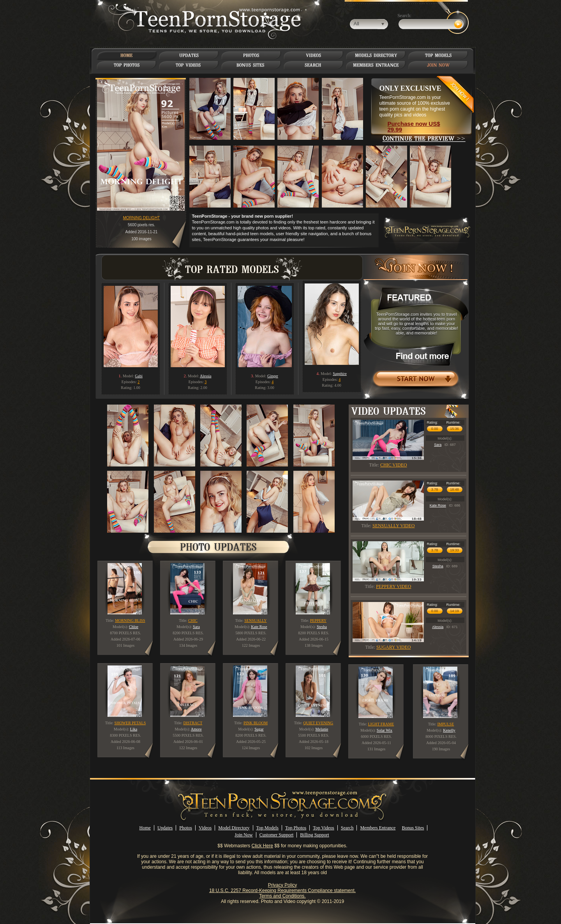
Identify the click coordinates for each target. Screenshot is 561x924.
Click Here (262, 846)
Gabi (138, 376)
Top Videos (324, 828)
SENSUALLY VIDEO (393, 526)
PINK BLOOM (256, 723)
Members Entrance (378, 828)
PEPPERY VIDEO (393, 586)
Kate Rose (438, 505)
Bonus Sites (413, 828)
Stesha (438, 566)
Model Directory (234, 828)
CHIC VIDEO (394, 465)
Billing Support (314, 835)
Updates (165, 828)
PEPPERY (318, 620)
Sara (438, 445)
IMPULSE (446, 724)
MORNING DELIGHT (141, 218)
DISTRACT (193, 723)
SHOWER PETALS (130, 723)
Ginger (273, 376)
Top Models (268, 828)
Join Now (243, 835)
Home (145, 828)
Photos (186, 828)
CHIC (193, 620)
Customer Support (277, 835)
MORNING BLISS (130, 620)
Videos (205, 828)
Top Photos (296, 828)
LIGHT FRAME (381, 724)
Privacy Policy (283, 885)
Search (347, 828)
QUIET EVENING (318, 723)
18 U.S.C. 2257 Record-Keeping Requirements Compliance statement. (282, 891)
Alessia (206, 376)
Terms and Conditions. (282, 896)
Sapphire (340, 374)
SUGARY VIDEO (393, 647)
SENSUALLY (255, 620)
